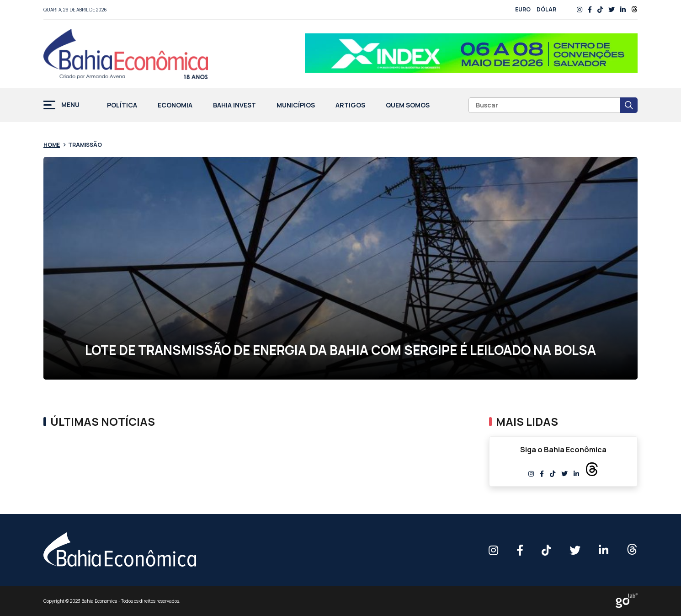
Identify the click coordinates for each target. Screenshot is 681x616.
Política (122, 106)
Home (52, 145)
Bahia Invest (234, 106)
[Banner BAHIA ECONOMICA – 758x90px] (471, 54)
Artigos (350, 106)
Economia (175, 106)
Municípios (296, 106)
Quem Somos (408, 106)
